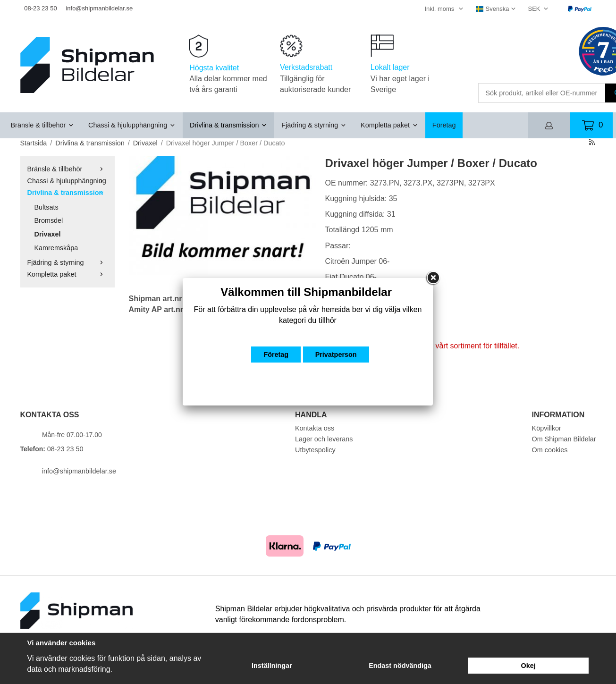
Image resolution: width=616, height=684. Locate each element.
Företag (444, 125)
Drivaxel (48, 234)
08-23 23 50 (40, 8)
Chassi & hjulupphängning (132, 125)
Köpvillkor (547, 428)
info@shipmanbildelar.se (99, 8)
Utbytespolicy (315, 450)
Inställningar (272, 666)
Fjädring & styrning (314, 125)
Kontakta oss (315, 428)
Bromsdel (49, 220)
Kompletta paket (389, 125)
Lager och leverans (324, 439)
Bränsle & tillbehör (43, 125)
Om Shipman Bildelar (564, 439)
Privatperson (336, 355)
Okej (528, 666)
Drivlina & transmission (228, 125)
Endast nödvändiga (400, 666)
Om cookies (550, 450)
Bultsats (46, 207)
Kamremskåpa (56, 248)
